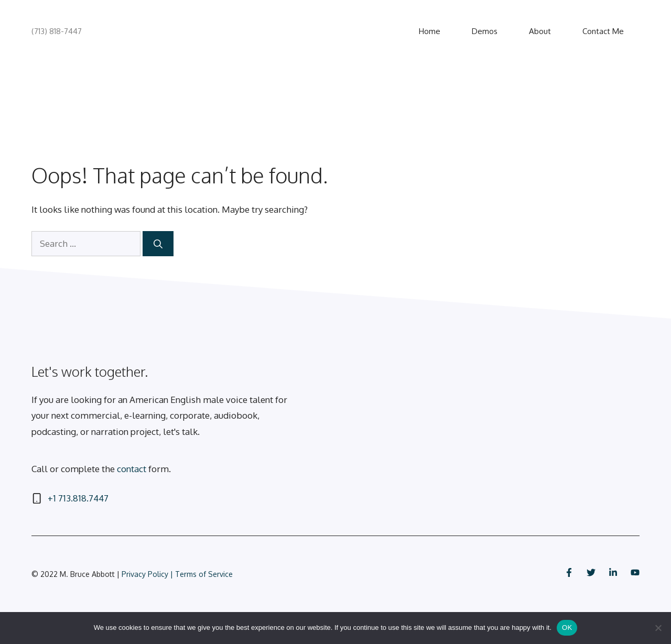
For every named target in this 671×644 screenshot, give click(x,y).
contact (132, 469)
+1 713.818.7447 (78, 498)
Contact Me (603, 31)
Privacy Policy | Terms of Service (177, 574)
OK (567, 627)
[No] (658, 628)
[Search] (158, 244)
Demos (485, 31)
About (540, 31)
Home (430, 31)
